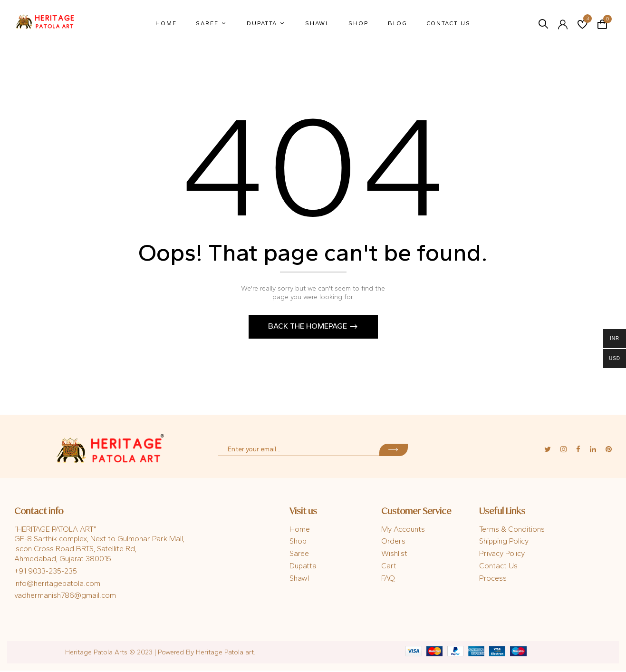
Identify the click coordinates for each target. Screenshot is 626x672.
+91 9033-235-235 (46, 572)
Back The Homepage (308, 327)
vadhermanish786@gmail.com (65, 597)
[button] (602, 23)
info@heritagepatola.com (57, 585)
